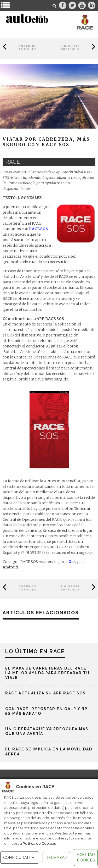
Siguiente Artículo (70, 48)
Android (10, 567)
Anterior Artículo (28, 48)
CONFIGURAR (20, 858)
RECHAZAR (56, 858)
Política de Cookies (39, 843)
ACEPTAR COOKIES (86, 857)
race (13, 162)
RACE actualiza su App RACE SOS (45, 693)
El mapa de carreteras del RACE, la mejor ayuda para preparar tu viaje (47, 673)
